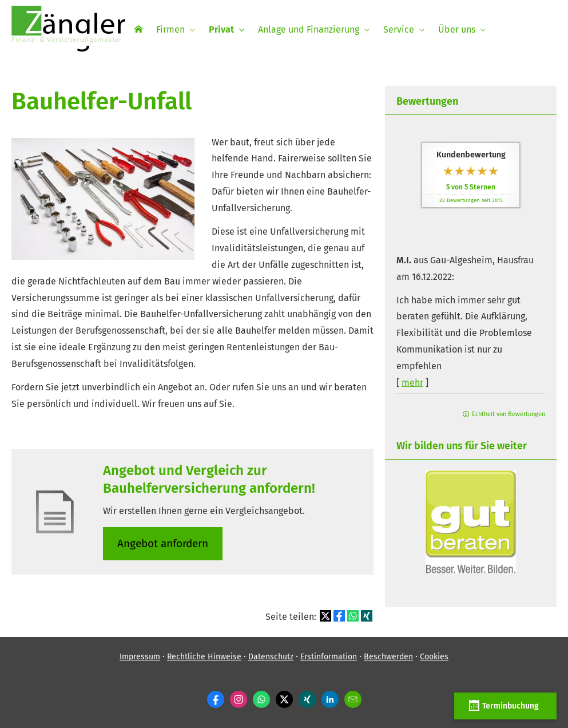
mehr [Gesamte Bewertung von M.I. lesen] (412, 383)
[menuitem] (138, 29)
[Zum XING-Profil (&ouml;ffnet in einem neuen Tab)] (307, 699)
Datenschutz (271, 657)
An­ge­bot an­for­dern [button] (163, 543)
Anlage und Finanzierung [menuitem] (309, 29)
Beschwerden (388, 657)
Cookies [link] (434, 657)
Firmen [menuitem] (170, 29)
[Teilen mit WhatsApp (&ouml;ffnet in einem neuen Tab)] (353, 616)
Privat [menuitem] (221, 29)
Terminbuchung (505, 706)
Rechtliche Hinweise (204, 657)
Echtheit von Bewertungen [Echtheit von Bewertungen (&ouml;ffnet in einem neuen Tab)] (509, 414)
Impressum (140, 657)
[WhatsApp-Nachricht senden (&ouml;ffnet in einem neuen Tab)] (261, 699)
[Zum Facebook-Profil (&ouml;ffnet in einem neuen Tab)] (216, 699)
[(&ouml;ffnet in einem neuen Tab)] (471, 570)
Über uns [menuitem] (457, 29)
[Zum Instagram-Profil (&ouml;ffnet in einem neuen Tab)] (239, 699)
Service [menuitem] (399, 29)
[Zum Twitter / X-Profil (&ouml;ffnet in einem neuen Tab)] (284, 699)
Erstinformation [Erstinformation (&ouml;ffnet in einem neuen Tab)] (329, 657)
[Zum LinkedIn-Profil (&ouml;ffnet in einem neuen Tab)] (330, 699)
